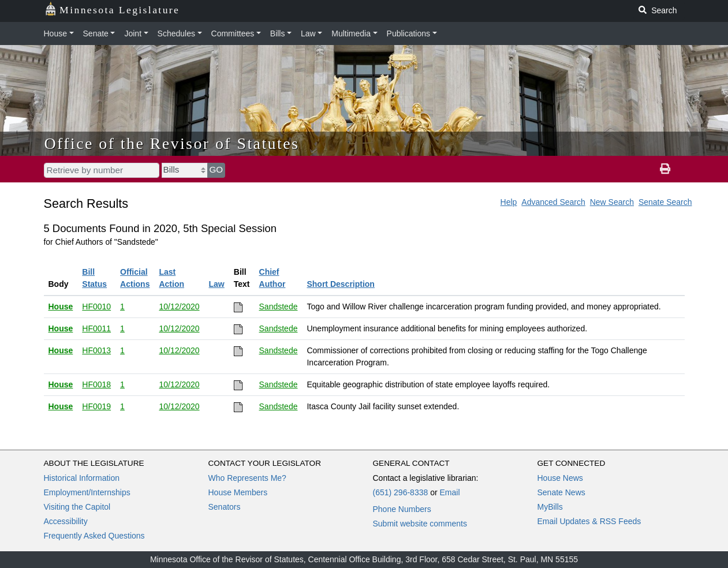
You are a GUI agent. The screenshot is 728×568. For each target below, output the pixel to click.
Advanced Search (553, 202)
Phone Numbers (402, 509)
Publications (409, 33)
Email (449, 492)
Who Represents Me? (247, 478)
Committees (233, 33)
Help (509, 202)
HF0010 (96, 307)
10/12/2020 (179, 307)
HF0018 (96, 384)
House (55, 33)
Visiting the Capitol (77, 507)
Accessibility (66, 521)
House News (560, 478)
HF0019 (96, 406)
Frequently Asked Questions (94, 536)
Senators (225, 507)
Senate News (561, 492)
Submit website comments (420, 524)
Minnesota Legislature (112, 9)
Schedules (176, 33)
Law (308, 33)
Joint (133, 33)
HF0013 (96, 350)
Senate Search (665, 202)
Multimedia (351, 33)
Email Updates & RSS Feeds (589, 521)
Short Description (340, 284)
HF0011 (96, 328)
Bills (278, 33)
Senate (96, 33)
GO (216, 169)
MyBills (550, 507)
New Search (612, 202)
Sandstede (279, 307)
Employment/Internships (87, 492)
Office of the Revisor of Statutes (172, 143)
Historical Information (82, 478)
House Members (238, 492)
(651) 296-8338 (401, 492)
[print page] (665, 169)
